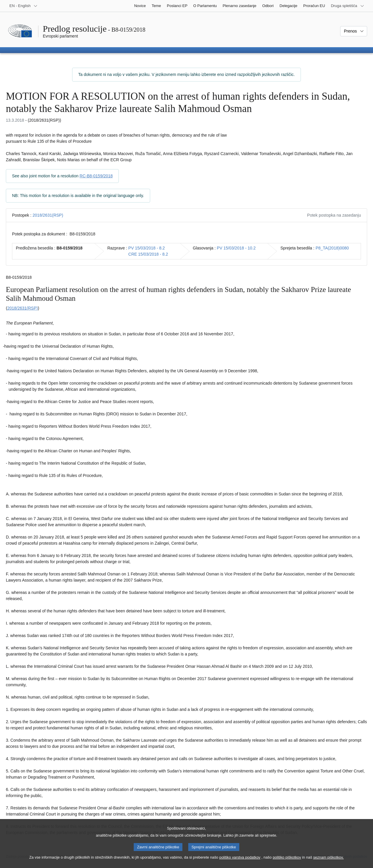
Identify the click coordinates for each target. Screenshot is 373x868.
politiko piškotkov (287, 862)
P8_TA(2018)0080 (332, 248)
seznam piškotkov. (328, 862)
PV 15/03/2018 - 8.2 (147, 248)
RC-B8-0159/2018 (96, 176)
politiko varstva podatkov (240, 862)
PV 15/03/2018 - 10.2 (236, 248)
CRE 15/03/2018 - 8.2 (148, 254)
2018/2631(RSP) (48, 215)
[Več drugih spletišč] (347, 6)
